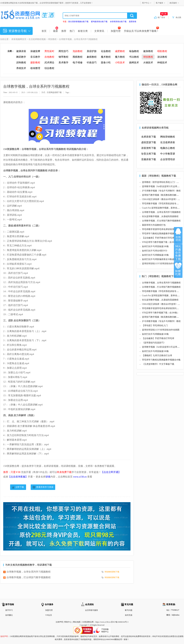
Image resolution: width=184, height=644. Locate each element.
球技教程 (52, 39)
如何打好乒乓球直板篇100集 (155, 246)
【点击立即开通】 (111, 472)
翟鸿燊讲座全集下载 (99, 22)
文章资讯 (99, 31)
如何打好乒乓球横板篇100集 (155, 255)
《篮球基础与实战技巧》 (154, 343)
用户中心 (146, 3)
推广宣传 (163, 17)
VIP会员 (49, 615)
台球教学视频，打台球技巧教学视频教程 (29, 577)
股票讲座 (133, 22)
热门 (72, 31)
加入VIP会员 (178, 252)
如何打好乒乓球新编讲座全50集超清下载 (161, 259)
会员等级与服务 (92, 610)
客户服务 (159, 3)
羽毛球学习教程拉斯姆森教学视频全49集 (161, 234)
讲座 (48, 477)
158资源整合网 (88, 622)
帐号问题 (129, 610)
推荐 (64, 31)
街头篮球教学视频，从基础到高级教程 (160, 216)
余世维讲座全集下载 (118, 22)
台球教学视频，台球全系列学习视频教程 (29, 572)
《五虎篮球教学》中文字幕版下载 (158, 364)
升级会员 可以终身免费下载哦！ (141, 31)
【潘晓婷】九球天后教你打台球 (157, 356)
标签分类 (83, 31)
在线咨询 (178, 235)
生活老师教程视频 (37, 39)
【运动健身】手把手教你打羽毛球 (158, 238)
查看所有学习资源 (45, 487)
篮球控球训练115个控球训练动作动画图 (161, 264)
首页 (44, 31)
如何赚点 (9, 615)
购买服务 (173, 3)
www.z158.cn (80, 477)
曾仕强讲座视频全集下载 (78, 22)
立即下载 (20, 487)
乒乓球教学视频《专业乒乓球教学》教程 (161, 191)
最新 (56, 31)
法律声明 (59, 622)
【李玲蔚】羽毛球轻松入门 (155, 326)
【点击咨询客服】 (18, 477)
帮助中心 (68, 622)
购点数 (178, 17)
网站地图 (77, 622)
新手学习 (9, 610)
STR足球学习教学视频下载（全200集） (161, 242)
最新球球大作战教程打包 (154, 225)
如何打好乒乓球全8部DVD (154, 251)
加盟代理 (116, 31)
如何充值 (129, 615)
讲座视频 (16, 39)
